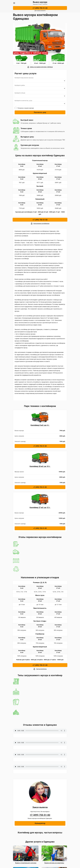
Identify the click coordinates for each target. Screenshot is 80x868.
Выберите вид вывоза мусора (24, 78)
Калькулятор (40, 823)
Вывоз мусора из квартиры (54, 863)
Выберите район (20, 85)
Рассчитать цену (40, 112)
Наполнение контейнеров (41, 223)
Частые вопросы (41, 669)
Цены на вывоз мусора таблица (41, 67)
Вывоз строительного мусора (26, 863)
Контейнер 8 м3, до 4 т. (40, 425)
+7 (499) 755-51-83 (40, 8)
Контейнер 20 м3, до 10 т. (40, 466)
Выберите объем (20, 93)
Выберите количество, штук (23, 101)
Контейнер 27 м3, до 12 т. (40, 507)
